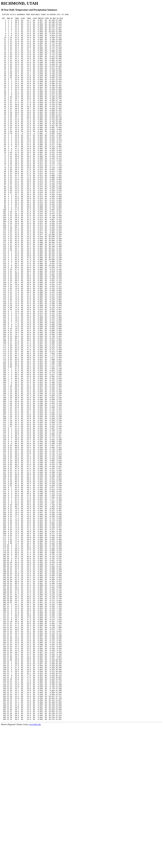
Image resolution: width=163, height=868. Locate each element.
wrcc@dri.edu (35, 866)
